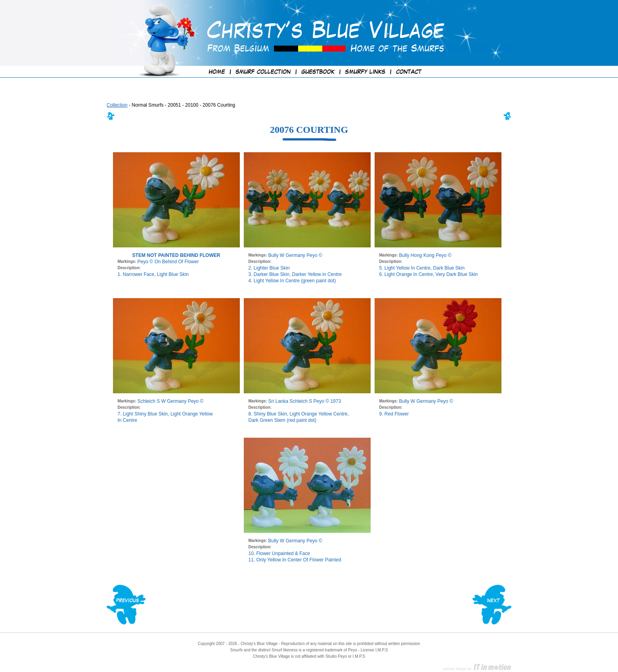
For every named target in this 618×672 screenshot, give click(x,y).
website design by (477, 669)
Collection (117, 105)
